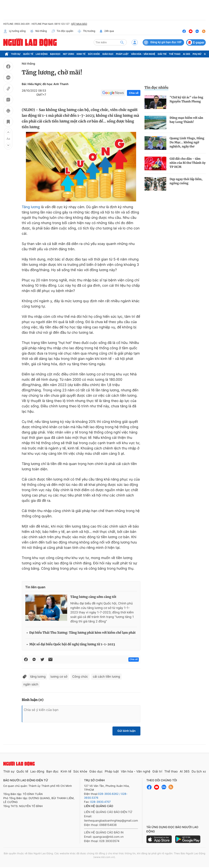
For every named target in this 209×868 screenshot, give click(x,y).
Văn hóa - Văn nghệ (143, 54)
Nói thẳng (38, 31)
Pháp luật (122, 54)
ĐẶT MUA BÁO (79, 24)
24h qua (107, 31)
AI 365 (186, 54)
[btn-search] (122, 42)
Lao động (42, 54)
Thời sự (16, 54)
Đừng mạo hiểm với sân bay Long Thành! (186, 120)
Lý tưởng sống (14, 31)
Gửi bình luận (126, 731)
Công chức (80, 677)
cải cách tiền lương (106, 677)
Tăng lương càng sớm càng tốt (93, 597)
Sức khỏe (94, 54)
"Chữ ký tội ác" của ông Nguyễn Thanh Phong (186, 99)
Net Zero (69, 54)
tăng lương (38, 677)
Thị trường (86, 31)
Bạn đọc (55, 54)
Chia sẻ (134, 93)
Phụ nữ (197, 54)
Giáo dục (108, 54)
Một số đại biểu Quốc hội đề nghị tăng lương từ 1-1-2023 (72, 644)
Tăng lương (31, 207)
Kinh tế (81, 54)
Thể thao (175, 54)
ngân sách (31, 684)
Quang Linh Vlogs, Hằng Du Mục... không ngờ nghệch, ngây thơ (187, 142)
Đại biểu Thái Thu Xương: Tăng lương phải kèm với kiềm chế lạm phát (83, 633)
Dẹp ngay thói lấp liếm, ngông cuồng (186, 181)
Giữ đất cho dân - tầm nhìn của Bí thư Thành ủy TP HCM (188, 163)
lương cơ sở (59, 677)
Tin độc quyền (62, 31)
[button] (8, 132)
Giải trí (162, 54)
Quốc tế (28, 54)
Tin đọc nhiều (156, 88)
